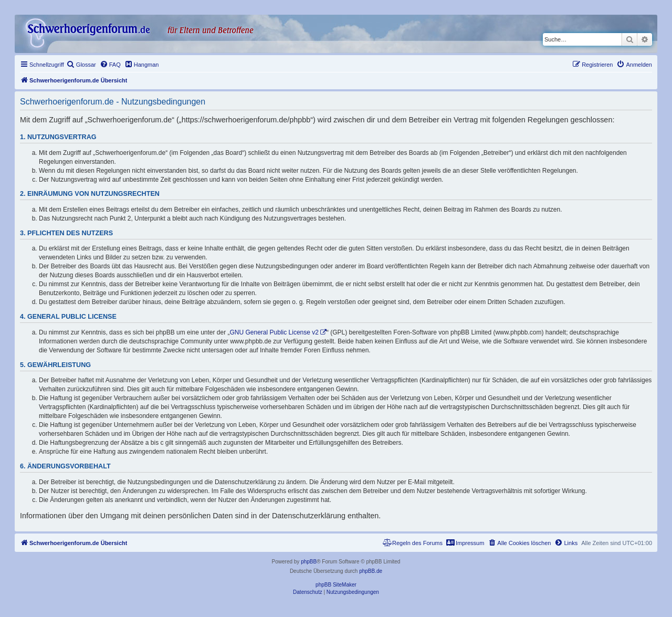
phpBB (309, 562)
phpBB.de (371, 571)
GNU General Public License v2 (274, 332)
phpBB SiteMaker (336, 585)
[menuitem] (81, 65)
